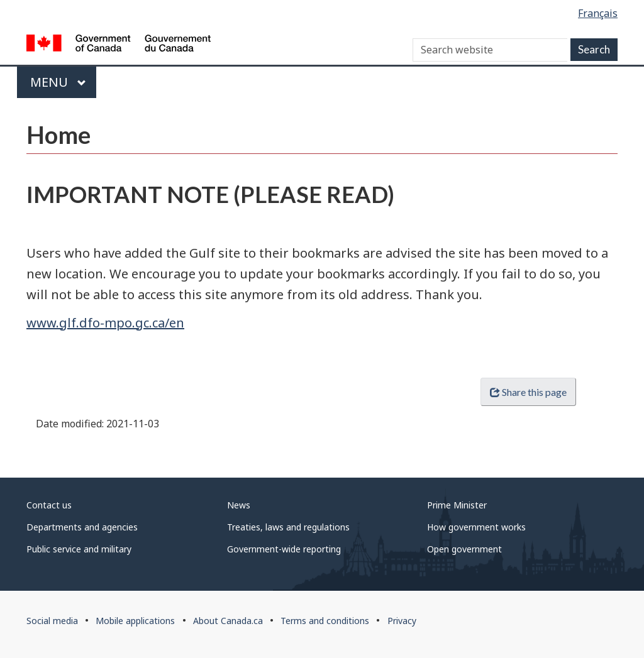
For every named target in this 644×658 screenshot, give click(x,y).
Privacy (402, 621)
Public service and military (79, 549)
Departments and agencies (82, 527)
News (239, 505)
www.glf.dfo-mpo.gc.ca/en (105, 323)
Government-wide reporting (284, 549)
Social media (52, 621)
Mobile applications (135, 621)
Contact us (49, 505)
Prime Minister (457, 505)
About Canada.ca (228, 621)
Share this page (528, 392)
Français (598, 13)
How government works (476, 527)
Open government (464, 549)
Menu (58, 82)
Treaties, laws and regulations (288, 527)
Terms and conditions (325, 621)
